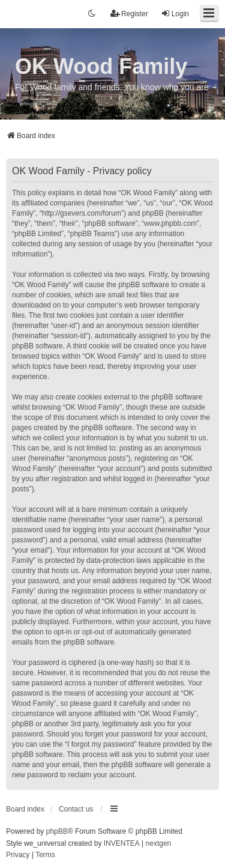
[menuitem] (18, 855)
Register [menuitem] (129, 14)
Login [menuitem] (175, 14)
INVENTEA (122, 843)
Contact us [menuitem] (76, 809)
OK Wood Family (101, 66)
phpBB (57, 831)
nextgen (159, 843)
